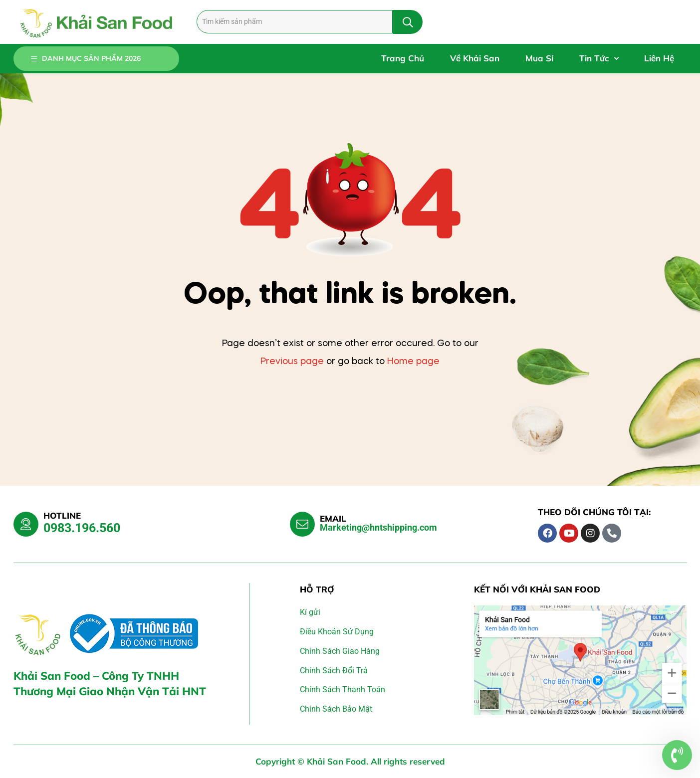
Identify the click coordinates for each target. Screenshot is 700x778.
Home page (413, 362)
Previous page (292, 362)
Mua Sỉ (539, 58)
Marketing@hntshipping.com (378, 527)
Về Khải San (475, 58)
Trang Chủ (403, 58)
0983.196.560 (82, 528)
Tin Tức (599, 59)
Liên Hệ (659, 58)
